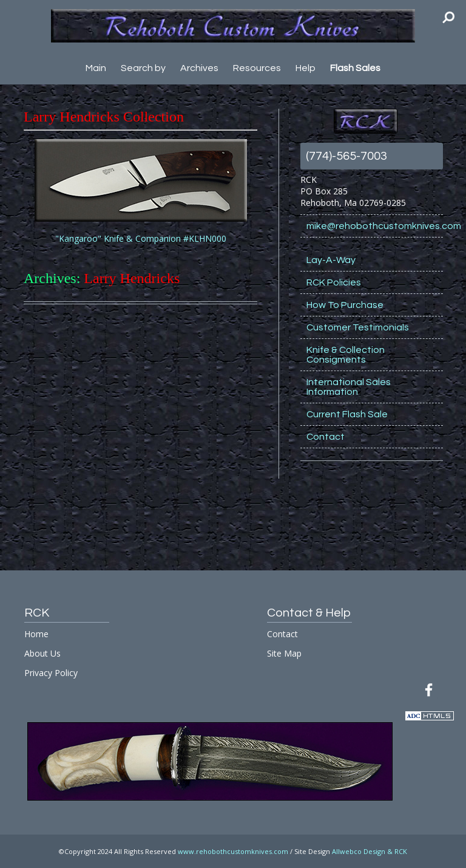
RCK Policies (334, 282)
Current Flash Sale (347, 414)
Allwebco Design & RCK (370, 851)
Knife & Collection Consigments (346, 355)
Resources (257, 68)
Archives (199, 68)
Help (306, 68)
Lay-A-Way (331, 260)
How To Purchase (345, 305)
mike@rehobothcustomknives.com (375, 226)
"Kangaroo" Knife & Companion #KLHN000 (141, 238)
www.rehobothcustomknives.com (233, 851)
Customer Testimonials (358, 327)
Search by (143, 68)
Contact (326, 437)
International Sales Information (349, 387)
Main (96, 68)
